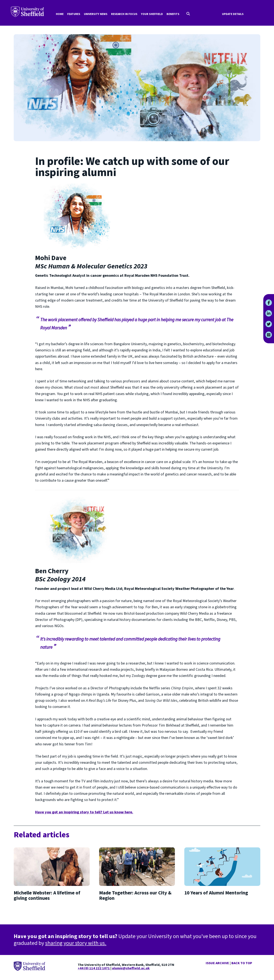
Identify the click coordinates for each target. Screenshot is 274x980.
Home (60, 14)
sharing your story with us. (76, 943)
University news (96, 14)
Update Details (233, 14)
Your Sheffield (152, 14)
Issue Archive (217, 963)
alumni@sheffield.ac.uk (131, 968)
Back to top (242, 963)
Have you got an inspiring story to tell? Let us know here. (84, 812)
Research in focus (124, 14)
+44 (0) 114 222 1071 (94, 968)
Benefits (173, 14)
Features (74, 14)
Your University (27, 12)
